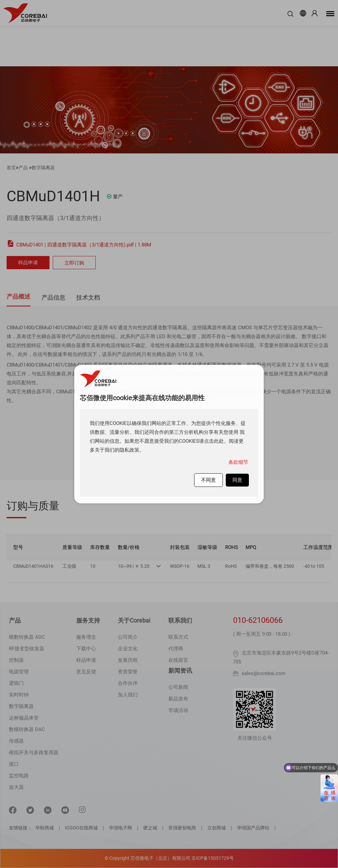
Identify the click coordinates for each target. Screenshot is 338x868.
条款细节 (238, 462)
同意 (237, 480)
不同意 (208, 480)
